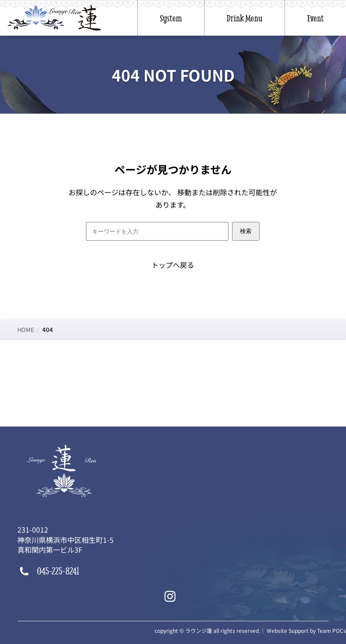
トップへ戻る (173, 265)
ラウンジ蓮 (199, 630)
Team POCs (332, 630)
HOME (26, 330)
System (171, 18)
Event (315, 18)
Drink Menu (244, 18)
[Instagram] (170, 596)
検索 (246, 231)
